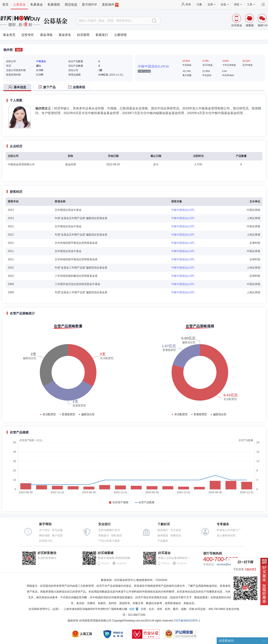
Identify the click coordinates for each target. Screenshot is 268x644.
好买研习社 (46, 541)
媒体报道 (163, 535)
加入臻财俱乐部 (226, 535)
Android (121, 563)
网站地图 (44, 535)
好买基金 (164, 553)
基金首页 (9, 35)
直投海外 (110, 5)
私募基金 (37, 5)
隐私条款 (117, 535)
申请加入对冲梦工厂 (229, 530)
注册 (199, 4)
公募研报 (120, 35)
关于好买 (176, 530)
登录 (188, 4)
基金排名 (65, 35)
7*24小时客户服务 (109, 541)
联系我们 (163, 530)
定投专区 (28, 35)
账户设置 (57, 535)
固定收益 (71, 5)
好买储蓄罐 (106, 553)
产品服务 (163, 541)
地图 (132, 609)
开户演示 (44, 530)
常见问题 (57, 530)
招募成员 (176, 535)
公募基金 (19, 5)
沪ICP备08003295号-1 (187, 621)
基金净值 (46, 35)
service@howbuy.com (230, 564)
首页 (5, 5)
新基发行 (102, 35)
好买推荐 (83, 35)
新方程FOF (90, 5)
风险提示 (104, 535)
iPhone (105, 563)
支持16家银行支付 (109, 530)
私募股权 (54, 5)
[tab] (18, 87)
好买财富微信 (47, 553)
